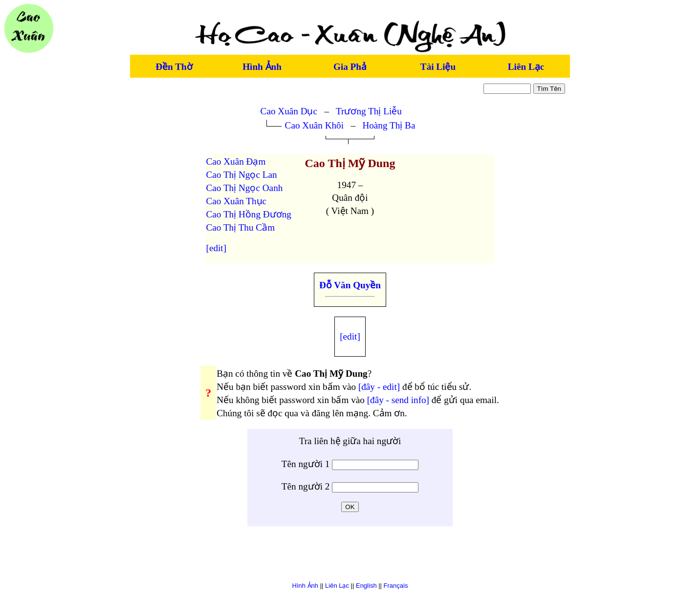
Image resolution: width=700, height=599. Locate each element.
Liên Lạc (526, 67)
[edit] (217, 248)
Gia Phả (350, 67)
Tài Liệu (438, 67)
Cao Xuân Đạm (236, 161)
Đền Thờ (174, 67)
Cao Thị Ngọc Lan (242, 175)
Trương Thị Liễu (369, 111)
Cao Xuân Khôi (314, 125)
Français (396, 586)
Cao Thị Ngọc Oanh (245, 188)
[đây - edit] (379, 387)
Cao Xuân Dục (289, 111)
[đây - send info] (398, 400)
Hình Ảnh (262, 67)
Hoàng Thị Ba (389, 125)
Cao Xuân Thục (237, 201)
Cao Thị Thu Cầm (241, 227)
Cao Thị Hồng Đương (249, 214)
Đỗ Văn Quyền (350, 285)
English (366, 586)
